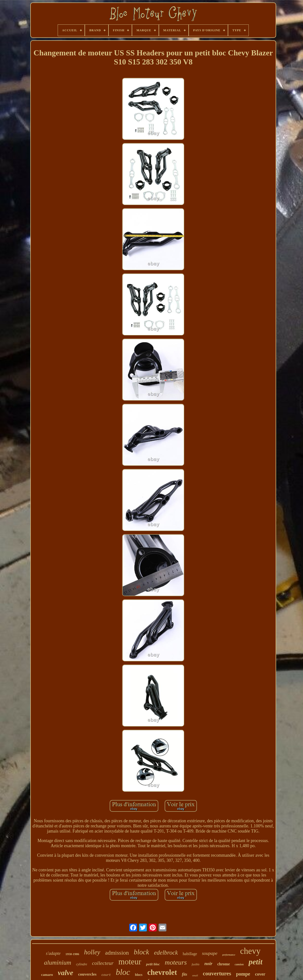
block (141, 952)
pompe (243, 974)
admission (117, 953)
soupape (210, 953)
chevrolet (162, 972)
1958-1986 (72, 954)
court (106, 975)
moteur (130, 962)
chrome (223, 964)
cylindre (81, 964)
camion (239, 964)
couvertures (217, 974)
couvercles (87, 974)
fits (184, 974)
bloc (123, 972)
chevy (250, 951)
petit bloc (153, 964)
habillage (190, 954)
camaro (47, 975)
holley (92, 952)
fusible (195, 964)
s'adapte (53, 953)
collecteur (103, 963)
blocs (139, 975)
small (195, 975)
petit (255, 962)
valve (65, 973)
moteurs (176, 962)
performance (229, 955)
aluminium (58, 963)
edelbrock (166, 953)
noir (208, 964)
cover (260, 974)
